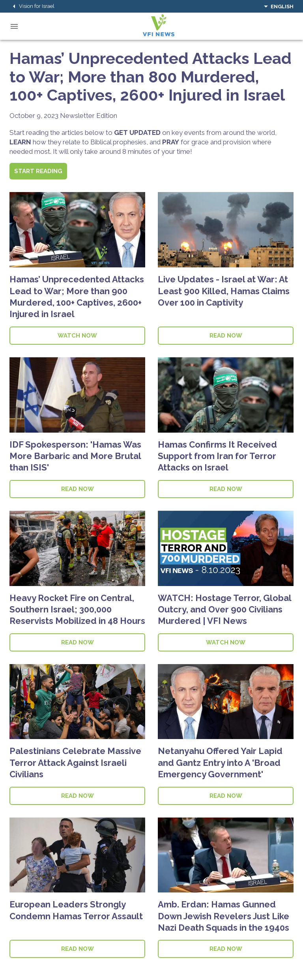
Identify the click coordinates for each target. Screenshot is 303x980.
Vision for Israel (32, 6)
